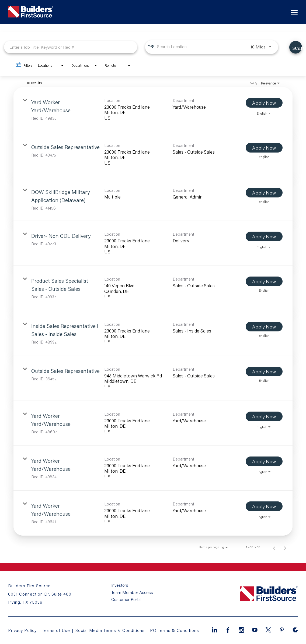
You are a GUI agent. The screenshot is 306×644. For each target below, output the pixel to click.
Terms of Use (57, 630)
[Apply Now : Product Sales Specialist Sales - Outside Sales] (264, 281)
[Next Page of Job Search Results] (285, 547)
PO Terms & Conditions (175, 630)
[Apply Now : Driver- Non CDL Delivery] (264, 236)
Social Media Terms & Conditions (110, 630)
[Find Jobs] (296, 47)
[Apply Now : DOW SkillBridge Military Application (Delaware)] (264, 193)
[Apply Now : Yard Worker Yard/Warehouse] (264, 103)
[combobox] (71, 47)
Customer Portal (126, 600)
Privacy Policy (22, 630)
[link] (153, 110)
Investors (120, 586)
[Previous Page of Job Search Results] (274, 547)
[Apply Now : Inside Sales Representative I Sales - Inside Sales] (264, 327)
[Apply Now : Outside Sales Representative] (264, 148)
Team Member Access (132, 593)
